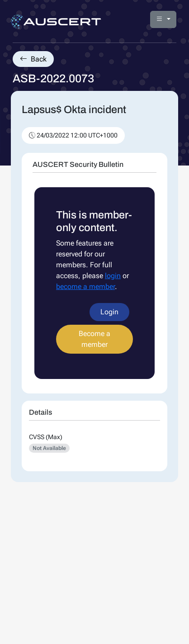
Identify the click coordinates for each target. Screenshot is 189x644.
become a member (85, 286)
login (113, 276)
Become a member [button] (94, 339)
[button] (163, 19)
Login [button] (109, 312)
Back (33, 59)
